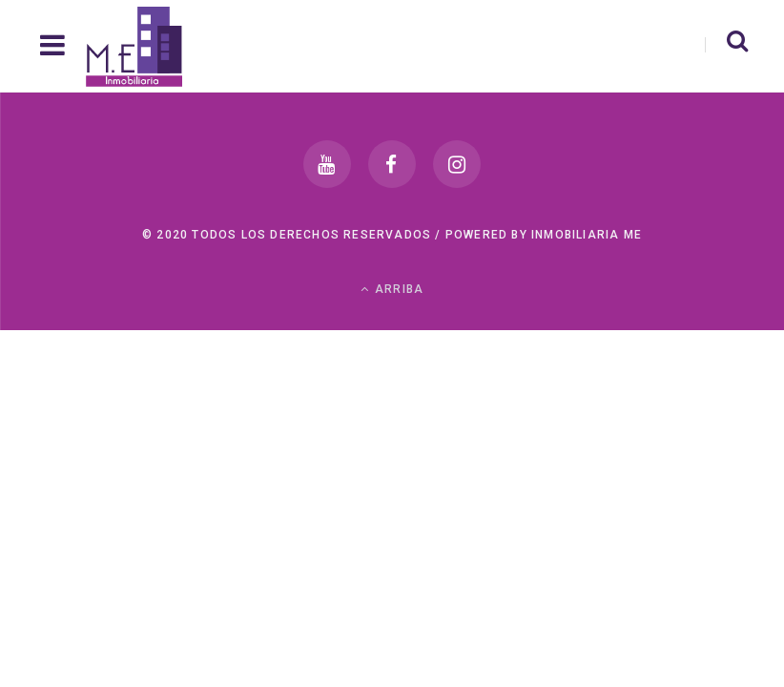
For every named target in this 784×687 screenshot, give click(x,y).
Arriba (392, 289)
